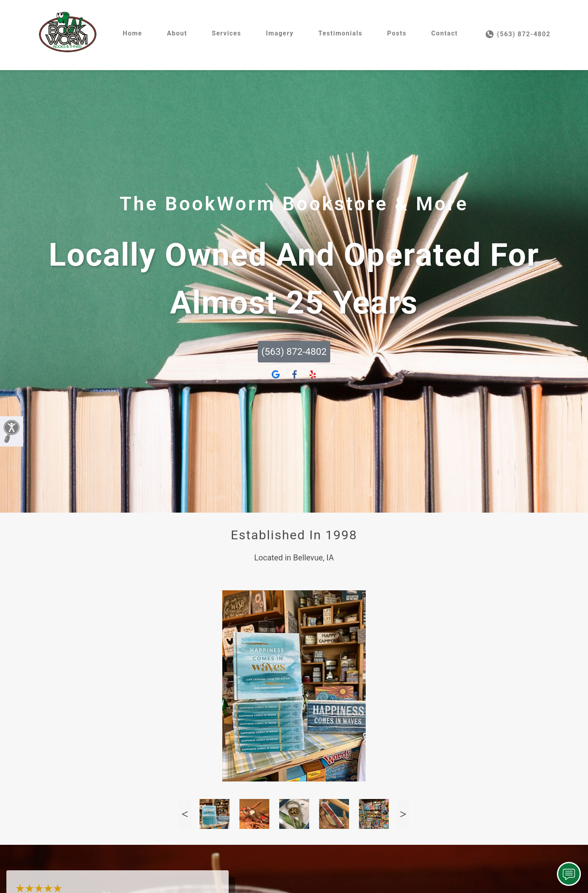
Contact (444, 33)
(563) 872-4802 (518, 34)
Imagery (280, 33)
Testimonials (340, 33)
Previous (185, 814)
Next (403, 814)
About (177, 33)
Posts (397, 33)
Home (132, 33)
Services (227, 33)
